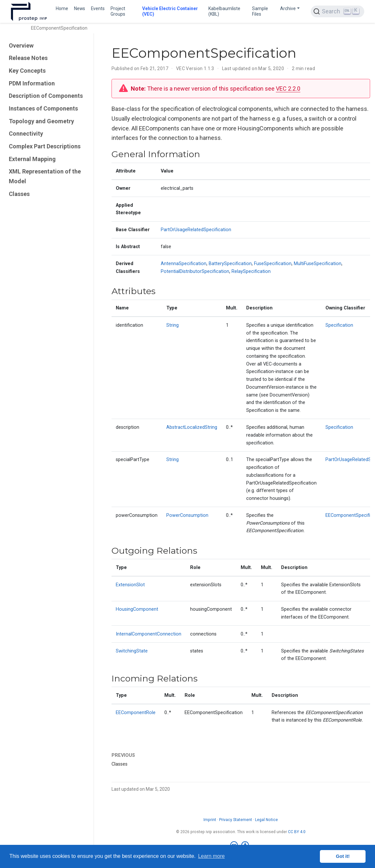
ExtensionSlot (130, 585)
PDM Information (32, 83)
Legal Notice (266, 820)
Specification (339, 325)
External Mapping (32, 159)
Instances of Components (43, 108)
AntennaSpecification (184, 264)
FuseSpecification (273, 264)
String (172, 325)
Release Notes (28, 58)
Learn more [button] (211, 856)
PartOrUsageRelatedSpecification (196, 230)
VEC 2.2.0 (288, 89)
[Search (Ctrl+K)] (337, 11)
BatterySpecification (230, 264)
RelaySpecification (251, 271)
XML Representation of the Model (45, 176)
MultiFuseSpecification (318, 264)
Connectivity (26, 134)
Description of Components (46, 96)
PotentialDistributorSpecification (195, 271)
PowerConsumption (187, 515)
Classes (19, 194)
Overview (21, 45)
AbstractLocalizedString (192, 427)
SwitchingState (132, 651)
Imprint (210, 820)
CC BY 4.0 (297, 832)
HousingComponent (137, 609)
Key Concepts (27, 71)
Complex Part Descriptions (45, 146)
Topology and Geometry (41, 121)
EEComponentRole (136, 713)
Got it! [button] (343, 856)
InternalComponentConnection (149, 634)
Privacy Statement (236, 820)
